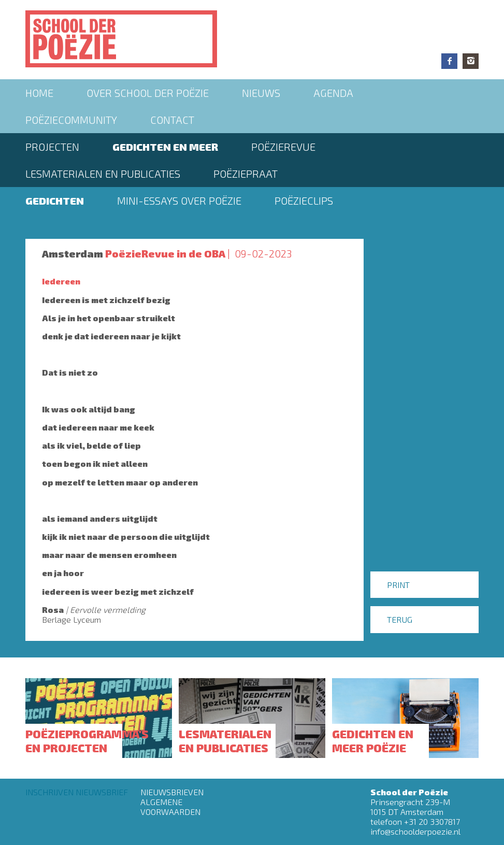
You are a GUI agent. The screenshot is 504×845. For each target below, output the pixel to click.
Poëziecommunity (71, 120)
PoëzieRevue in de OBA (165, 253)
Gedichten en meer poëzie (373, 740)
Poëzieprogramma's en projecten (87, 740)
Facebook (449, 61)
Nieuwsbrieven (172, 792)
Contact (172, 120)
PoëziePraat (246, 174)
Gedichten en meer (165, 147)
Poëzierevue (283, 147)
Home (39, 93)
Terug (400, 619)
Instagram (471, 61)
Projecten (52, 147)
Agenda (333, 93)
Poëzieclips (304, 200)
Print (398, 585)
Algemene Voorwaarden (170, 807)
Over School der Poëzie (148, 93)
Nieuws (261, 93)
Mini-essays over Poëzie (179, 200)
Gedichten (55, 200)
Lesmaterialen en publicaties (103, 174)
